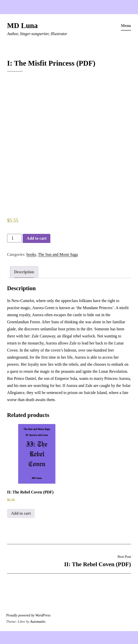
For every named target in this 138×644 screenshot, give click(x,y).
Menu (126, 26)
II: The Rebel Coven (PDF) (69, 561)
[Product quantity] (14, 238)
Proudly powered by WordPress (28, 615)
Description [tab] (24, 272)
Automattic (38, 622)
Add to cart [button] (21, 513)
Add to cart (37, 238)
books (31, 254)
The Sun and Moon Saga (58, 254)
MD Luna (22, 26)
